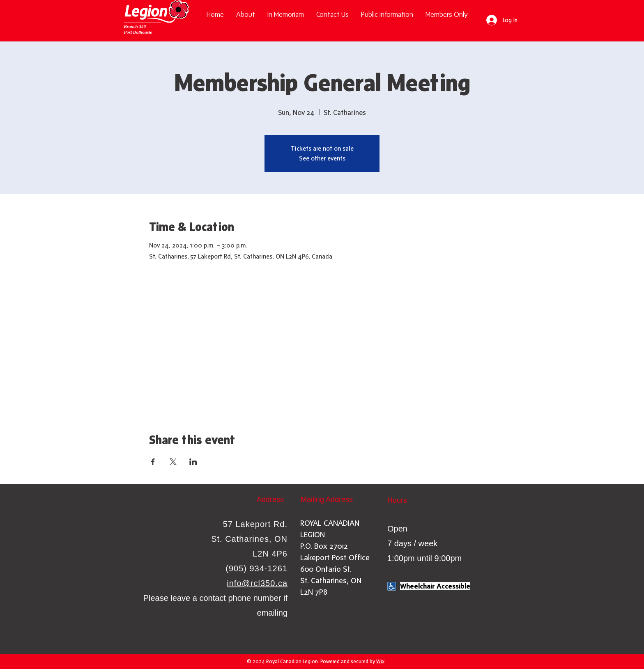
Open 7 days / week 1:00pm (412, 543)
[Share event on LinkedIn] (193, 462)
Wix (380, 661)
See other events (322, 158)
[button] (387, 15)
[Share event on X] (173, 462)
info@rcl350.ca (257, 583)
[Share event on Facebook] (153, 462)
